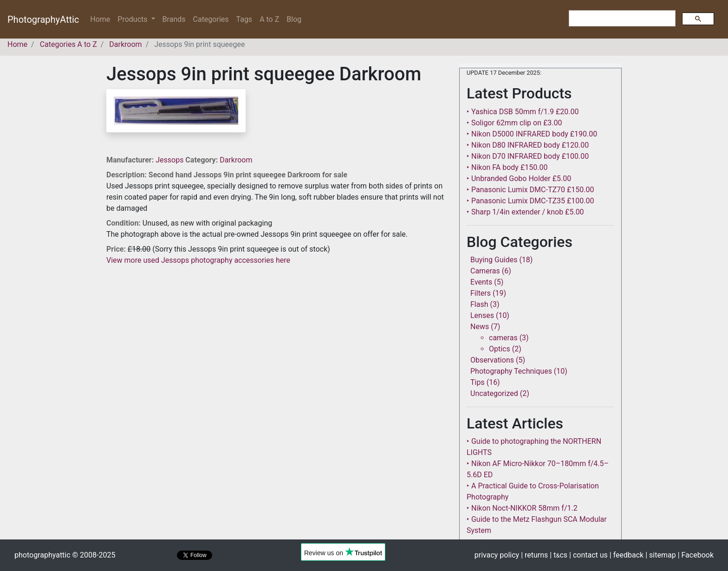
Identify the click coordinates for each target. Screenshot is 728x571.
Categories (211, 19)
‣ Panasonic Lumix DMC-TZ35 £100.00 (530, 201)
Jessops (170, 160)
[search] (621, 19)
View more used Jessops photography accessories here (198, 260)
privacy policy (497, 555)
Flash (479, 304)
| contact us (588, 555)
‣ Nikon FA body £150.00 (507, 167)
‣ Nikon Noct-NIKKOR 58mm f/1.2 (522, 508)
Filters (481, 293)
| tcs (559, 555)
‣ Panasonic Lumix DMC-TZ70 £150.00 (530, 190)
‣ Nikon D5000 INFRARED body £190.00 (532, 134)
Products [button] (133, 19)
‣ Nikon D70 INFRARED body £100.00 (528, 156)
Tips (478, 382)
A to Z (269, 19)
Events (481, 282)
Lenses (482, 315)
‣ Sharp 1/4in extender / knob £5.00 (525, 212)
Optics (500, 349)
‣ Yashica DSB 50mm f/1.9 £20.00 (523, 112)
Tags (244, 19)
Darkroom (236, 160)
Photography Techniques (511, 371)
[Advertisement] (276, 331)
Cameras (485, 271)
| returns (534, 555)
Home (102, 19)
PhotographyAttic (43, 19)
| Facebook (696, 555)
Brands (174, 19)
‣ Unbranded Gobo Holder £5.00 (519, 178)
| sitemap (660, 555)
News (480, 327)
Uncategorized (494, 393)
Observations (492, 360)
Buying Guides (494, 260)
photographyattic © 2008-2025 (65, 555)
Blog (294, 19)
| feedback (627, 555)
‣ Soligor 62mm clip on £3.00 (514, 123)
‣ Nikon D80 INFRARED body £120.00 (528, 145)
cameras (503, 338)
